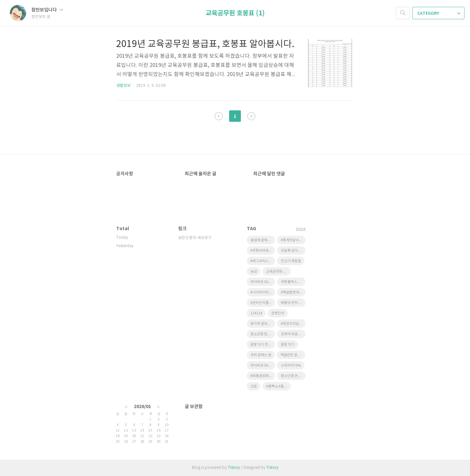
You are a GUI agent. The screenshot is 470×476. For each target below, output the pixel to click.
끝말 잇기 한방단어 (263, 345)
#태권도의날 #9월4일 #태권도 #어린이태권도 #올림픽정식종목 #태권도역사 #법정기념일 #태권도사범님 (293, 324)
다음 (251, 116)
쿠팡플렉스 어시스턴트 (293, 282)
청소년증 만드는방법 (263, 334)
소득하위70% (291, 365)
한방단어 (278, 313)
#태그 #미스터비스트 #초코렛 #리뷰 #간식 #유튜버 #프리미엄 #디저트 (263, 261)
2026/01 (142, 407)
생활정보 (123, 86)
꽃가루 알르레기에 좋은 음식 (263, 324)
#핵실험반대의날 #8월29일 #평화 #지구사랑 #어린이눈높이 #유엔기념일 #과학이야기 (293, 292)
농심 (254, 271)
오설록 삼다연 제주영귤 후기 (293, 251)
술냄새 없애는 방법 (263, 240)
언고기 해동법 (291, 261)
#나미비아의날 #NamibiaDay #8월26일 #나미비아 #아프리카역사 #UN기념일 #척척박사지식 (263, 292)
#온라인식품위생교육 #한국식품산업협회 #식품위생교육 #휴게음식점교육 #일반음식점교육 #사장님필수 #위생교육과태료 (263, 303)
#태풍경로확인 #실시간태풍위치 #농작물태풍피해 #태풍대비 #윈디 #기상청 (263, 376)
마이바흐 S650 (261, 365)
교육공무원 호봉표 (278, 271)
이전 (219, 116)
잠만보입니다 (47, 10)
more (301, 229)
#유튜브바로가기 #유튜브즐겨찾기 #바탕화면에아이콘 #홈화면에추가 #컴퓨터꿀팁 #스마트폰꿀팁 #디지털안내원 (263, 251)
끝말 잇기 (288, 345)
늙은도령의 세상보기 (195, 238)
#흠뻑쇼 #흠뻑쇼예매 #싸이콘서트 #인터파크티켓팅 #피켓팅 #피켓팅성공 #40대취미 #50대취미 (278, 386)
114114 (256, 313)
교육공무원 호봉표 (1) (235, 13)
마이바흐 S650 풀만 (263, 282)
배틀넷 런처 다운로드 (293, 303)
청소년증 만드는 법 (293, 376)
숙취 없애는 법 (261, 355)
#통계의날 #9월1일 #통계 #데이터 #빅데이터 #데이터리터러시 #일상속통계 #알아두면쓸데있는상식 (293, 240)
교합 (254, 386)
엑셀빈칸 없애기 (292, 355)
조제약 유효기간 (292, 334)
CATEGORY (439, 13)
